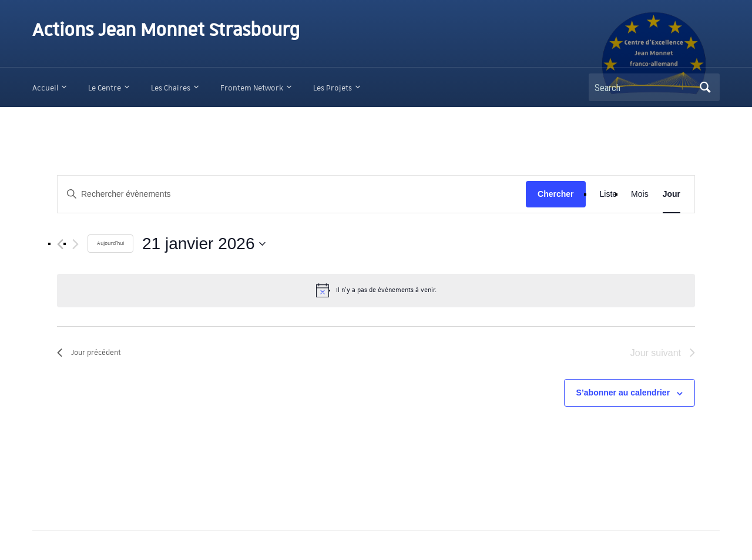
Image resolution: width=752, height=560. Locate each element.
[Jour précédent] (60, 244)
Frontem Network (252, 88)
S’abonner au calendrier (623, 393)
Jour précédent (89, 353)
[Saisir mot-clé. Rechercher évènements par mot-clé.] (292, 194)
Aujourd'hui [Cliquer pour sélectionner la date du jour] (110, 243)
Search (705, 87)
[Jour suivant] (75, 244)
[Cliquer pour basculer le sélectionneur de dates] (204, 244)
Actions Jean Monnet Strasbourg (166, 31)
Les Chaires (171, 88)
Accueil (45, 88)
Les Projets (333, 88)
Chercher (555, 194)
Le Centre (105, 88)
